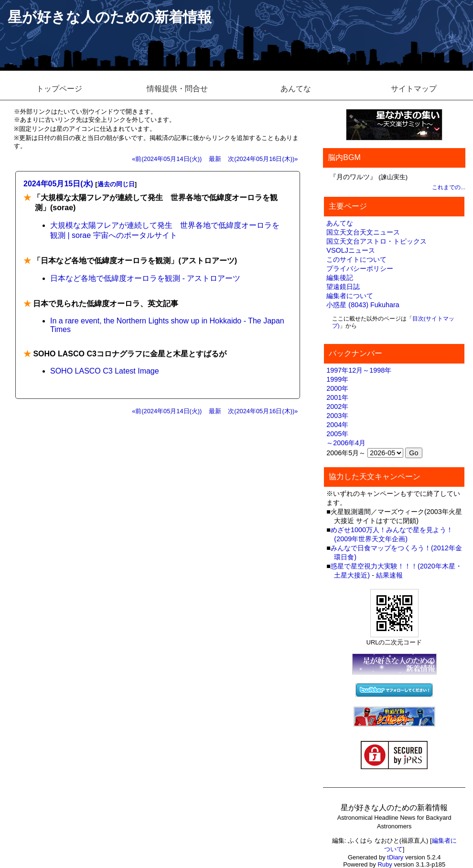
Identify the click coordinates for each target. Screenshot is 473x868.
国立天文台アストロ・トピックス (376, 241)
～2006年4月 (346, 443)
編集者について (350, 296)
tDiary (395, 857)
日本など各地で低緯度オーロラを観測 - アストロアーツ (145, 278)
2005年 (337, 434)
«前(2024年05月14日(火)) (167, 159)
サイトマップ (414, 89)
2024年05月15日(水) (58, 184)
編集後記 (340, 278)
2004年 (337, 425)
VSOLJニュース (351, 250)
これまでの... (449, 187)
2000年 (337, 388)
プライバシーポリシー (360, 268)
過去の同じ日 (116, 184)
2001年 (337, 397)
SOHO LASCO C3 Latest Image (105, 371)
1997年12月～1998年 (359, 370)
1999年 (337, 379)
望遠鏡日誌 (343, 287)
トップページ (59, 89)
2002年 (337, 407)
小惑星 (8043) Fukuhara (363, 305)
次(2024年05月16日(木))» (263, 159)
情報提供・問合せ (177, 89)
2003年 (337, 416)
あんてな (296, 89)
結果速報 (389, 575)
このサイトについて (356, 259)
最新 (215, 159)
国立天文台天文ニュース (363, 232)
